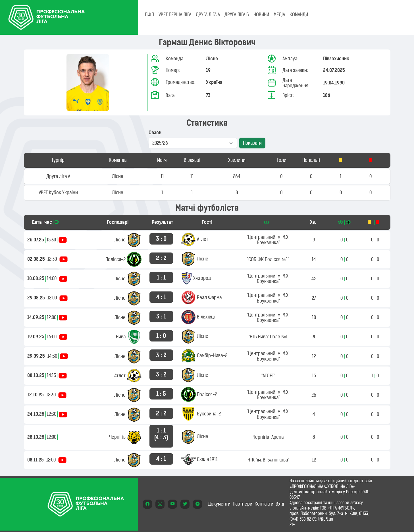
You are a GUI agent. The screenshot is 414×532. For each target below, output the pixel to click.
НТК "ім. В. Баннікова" (268, 460)
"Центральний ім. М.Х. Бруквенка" (268, 240)
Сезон (155, 133)
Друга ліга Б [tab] (237, 15)
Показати (252, 143)
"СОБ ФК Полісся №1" (268, 259)
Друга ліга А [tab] (208, 15)
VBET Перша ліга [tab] (175, 15)
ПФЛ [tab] (149, 15)
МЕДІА (279, 15)
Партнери (243, 504)
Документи (219, 504)
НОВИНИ (261, 15)
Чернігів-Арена (268, 437)
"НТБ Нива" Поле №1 (268, 337)
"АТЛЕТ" (268, 376)
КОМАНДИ (299, 15)
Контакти (264, 504)
